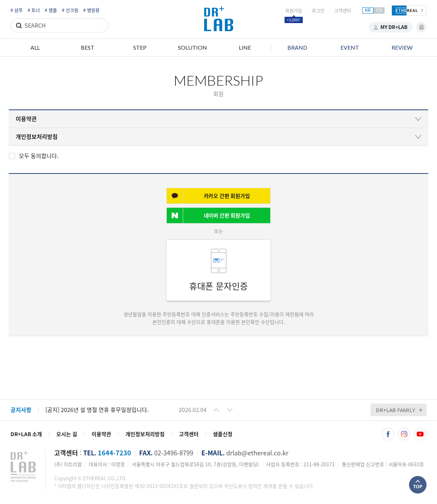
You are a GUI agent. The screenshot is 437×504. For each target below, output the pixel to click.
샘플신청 (223, 434)
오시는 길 (67, 434)
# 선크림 (70, 10)
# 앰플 (51, 10)
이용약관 (101, 434)
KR (368, 10)
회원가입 (294, 11)
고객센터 (343, 11)
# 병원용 (91, 10)
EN (379, 10)
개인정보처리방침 (145, 434)
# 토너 (34, 10)
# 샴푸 (17, 10)
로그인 (318, 11)
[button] (216, 410)
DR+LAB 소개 (26, 434)
